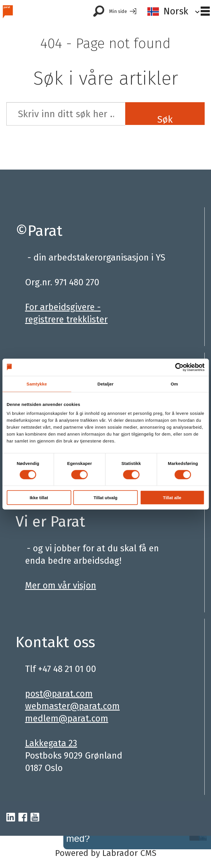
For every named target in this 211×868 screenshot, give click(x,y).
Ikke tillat (39, 498)
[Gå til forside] (8, 11)
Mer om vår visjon (61, 585)
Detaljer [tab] (106, 384)
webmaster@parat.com (72, 706)
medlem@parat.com (67, 718)
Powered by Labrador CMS (106, 853)
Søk (165, 119)
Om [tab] (174, 384)
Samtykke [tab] (37, 384)
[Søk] (99, 12)
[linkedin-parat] (11, 817)
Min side (118, 11)
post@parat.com (59, 694)
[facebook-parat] (23, 817)
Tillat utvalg (105, 498)
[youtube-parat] (35, 817)
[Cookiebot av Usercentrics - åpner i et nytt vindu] (179, 367)
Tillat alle (172, 498)
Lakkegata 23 (51, 743)
